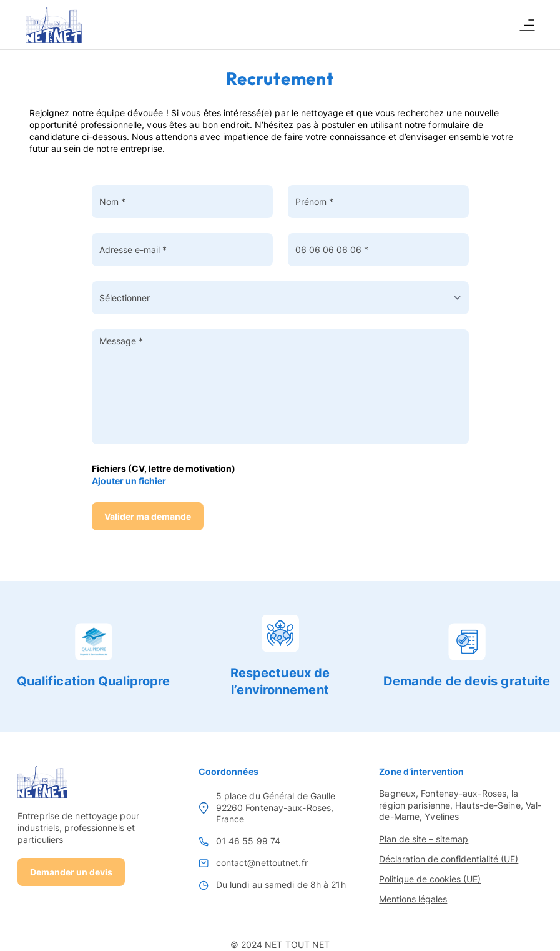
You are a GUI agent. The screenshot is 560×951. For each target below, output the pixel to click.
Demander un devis (71, 872)
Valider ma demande (148, 516)
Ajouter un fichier (129, 481)
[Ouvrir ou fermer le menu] (527, 25)
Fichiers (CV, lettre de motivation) (164, 468)
